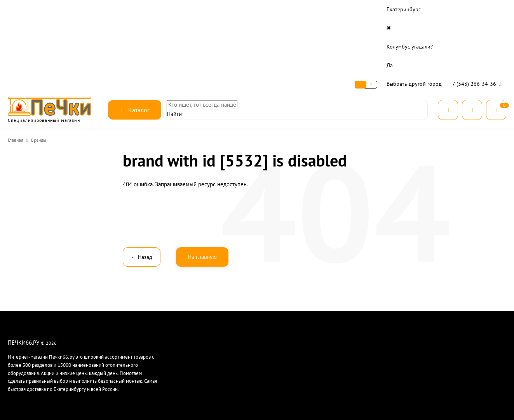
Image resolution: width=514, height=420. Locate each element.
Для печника (362, 343)
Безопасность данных (206, 312)
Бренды (41, 65)
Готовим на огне (365, 353)
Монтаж (274, 303)
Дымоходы (360, 322)
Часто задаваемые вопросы (295, 332)
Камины (356, 303)
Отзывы (191, 332)
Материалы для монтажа (375, 332)
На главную (202, 182)
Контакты (124, 10)
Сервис (39, 10)
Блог (187, 322)
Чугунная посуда (366, 362)
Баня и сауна (361, 282)
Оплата (64, 10)
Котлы (355, 312)
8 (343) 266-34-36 (458, 269)
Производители (365, 372)
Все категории (363, 383)
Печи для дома (364, 292)
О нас (15, 10)
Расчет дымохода (284, 312)
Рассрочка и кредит (203, 292)
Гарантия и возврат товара (293, 322)
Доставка (93, 10)
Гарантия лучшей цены (207, 303)
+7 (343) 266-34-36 (477, 9)
